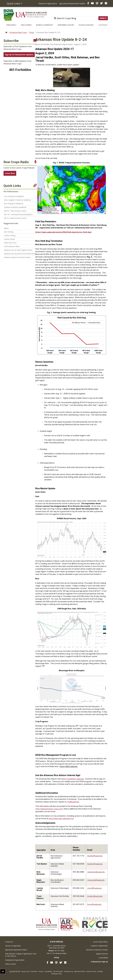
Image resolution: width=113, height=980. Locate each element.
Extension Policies (80, 971)
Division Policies (91, 971)
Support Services (102, 954)
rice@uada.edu (73, 802)
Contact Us (9, 942)
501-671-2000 (59, 951)
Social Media (103, 958)
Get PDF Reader (58, 971)
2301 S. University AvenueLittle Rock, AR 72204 (56, 947)
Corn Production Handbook (14, 196)
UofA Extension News (12, 246)
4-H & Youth (103, 25)
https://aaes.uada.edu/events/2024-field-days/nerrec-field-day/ (64, 232)
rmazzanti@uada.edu (96, 880)
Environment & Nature (66, 25)
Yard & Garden (26, 25)
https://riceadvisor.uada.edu (73, 779)
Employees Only (57, 974)
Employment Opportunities (15, 960)
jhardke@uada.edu (95, 856)
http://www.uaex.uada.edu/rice (61, 819)
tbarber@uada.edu (95, 864)
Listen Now (10, 173)
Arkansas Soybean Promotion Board (17, 257)
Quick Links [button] (13, 3)
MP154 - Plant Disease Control (15, 211)
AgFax (6, 228)
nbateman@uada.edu (96, 872)
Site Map (100, 971)
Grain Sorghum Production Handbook (17, 200)
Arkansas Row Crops (18, 32)
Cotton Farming (10, 235)
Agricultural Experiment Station (72, 4)
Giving (56, 957)
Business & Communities (44, 25)
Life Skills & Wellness (86, 25)
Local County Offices (100, 942)
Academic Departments (99, 946)
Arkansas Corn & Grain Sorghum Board (18, 250)
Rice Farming (9, 232)
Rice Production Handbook (14, 204)
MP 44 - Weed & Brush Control (15, 218)
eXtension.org (68, 971)
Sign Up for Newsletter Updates (19, 55)
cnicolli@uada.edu (94, 888)
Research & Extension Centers (97, 950)
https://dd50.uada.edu (69, 766)
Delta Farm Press (10, 243)
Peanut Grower (9, 239)
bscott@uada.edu (94, 904)
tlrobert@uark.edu (95, 896)
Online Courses (11, 964)
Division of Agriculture (48, 4)
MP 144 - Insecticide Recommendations (18, 214)
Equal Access (26, 971)
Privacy (41, 971)
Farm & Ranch (11, 25)
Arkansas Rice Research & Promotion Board (20, 254)
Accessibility (48, 971)
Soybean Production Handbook (15, 207)
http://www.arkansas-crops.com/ (49, 809)
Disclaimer (34, 971)
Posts (32, 32)
